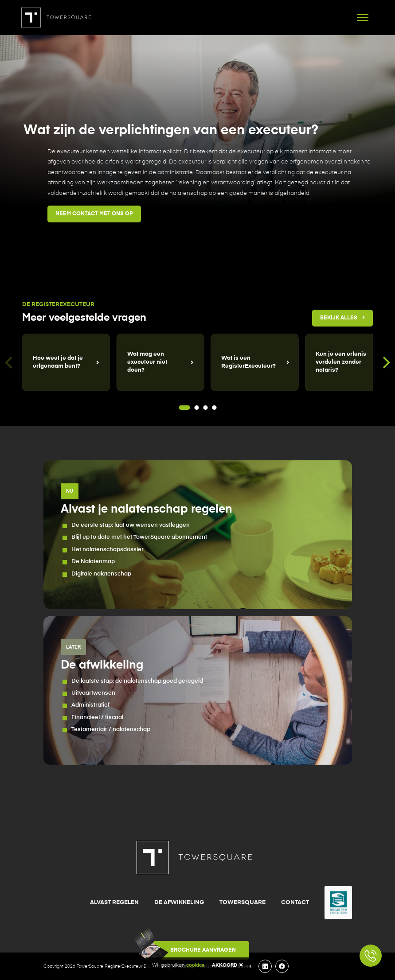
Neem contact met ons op (94, 214)
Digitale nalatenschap (101, 574)
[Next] (385, 362)
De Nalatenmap (93, 562)
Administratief (90, 705)
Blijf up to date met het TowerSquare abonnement (139, 537)
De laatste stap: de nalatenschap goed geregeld (137, 681)
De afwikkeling (179, 940)
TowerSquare (242, 940)
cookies (195, 965)
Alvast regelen (114, 940)
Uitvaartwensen (93, 693)
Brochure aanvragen (191, 950)
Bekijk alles (342, 318)
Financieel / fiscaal (97, 717)
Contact (295, 940)
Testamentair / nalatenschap (111, 729)
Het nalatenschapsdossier (108, 550)
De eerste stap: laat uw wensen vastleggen (131, 525)
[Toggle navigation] (363, 17)
